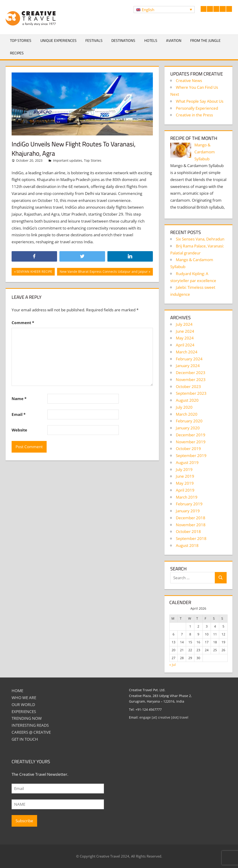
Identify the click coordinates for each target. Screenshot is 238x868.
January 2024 (188, 366)
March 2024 (187, 352)
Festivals (94, 40)
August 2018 (187, 545)
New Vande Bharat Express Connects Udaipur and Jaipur (104, 272)
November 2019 (191, 442)
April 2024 (185, 345)
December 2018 (191, 518)
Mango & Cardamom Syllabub (205, 152)
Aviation (174, 40)
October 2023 (188, 386)
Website (19, 430)
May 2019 (185, 483)
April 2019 (185, 490)
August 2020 (187, 400)
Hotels (151, 40)
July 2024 (184, 324)
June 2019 (185, 476)
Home (17, 691)
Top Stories (21, 40)
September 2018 (191, 538)
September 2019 (191, 455)
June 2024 (185, 331)
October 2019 (188, 449)
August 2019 (187, 462)
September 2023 (191, 393)
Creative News (189, 81)
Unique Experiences (58, 40)
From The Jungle (205, 40)
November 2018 (191, 525)
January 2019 (188, 511)
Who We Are (24, 698)
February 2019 (189, 504)
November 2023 (191, 380)
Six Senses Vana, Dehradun (200, 239)
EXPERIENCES (24, 712)
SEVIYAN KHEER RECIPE (34, 272)
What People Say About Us (200, 101)
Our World (23, 705)
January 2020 (188, 428)
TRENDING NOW (27, 718)
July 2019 (184, 469)
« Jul (173, 665)
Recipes (17, 53)
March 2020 (187, 414)
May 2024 (185, 338)
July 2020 (184, 407)
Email (19, 414)
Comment (23, 323)
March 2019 (187, 497)
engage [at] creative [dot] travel (164, 717)
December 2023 (191, 373)
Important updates (68, 160)
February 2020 (189, 421)
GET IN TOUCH (25, 739)
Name (19, 399)
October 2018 (188, 531)
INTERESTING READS (30, 725)
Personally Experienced (197, 108)
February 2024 (189, 359)
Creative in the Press (194, 115)
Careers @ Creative (31, 732)
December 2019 (191, 435)
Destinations (123, 40)
